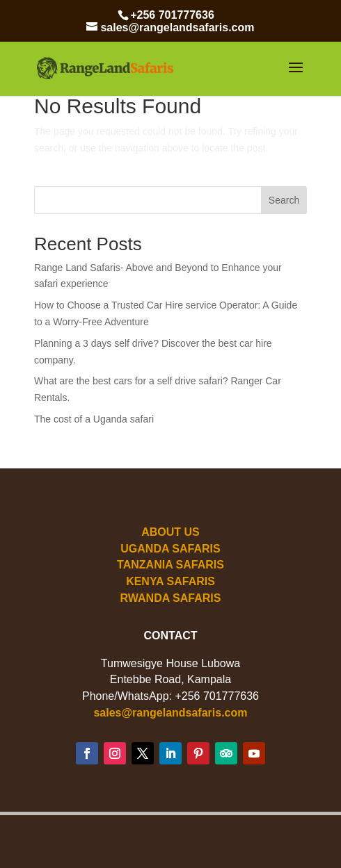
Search (284, 200)
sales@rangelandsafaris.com (170, 713)
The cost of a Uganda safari (94, 419)
